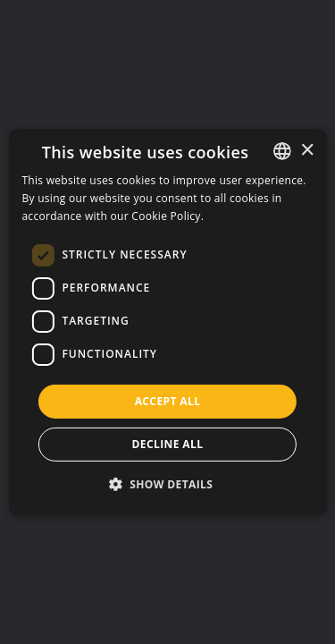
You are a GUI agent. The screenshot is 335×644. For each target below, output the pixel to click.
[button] (168, 484)
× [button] (307, 150)
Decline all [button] (168, 444)
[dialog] (167, 322)
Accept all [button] (168, 401)
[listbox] (282, 151)
